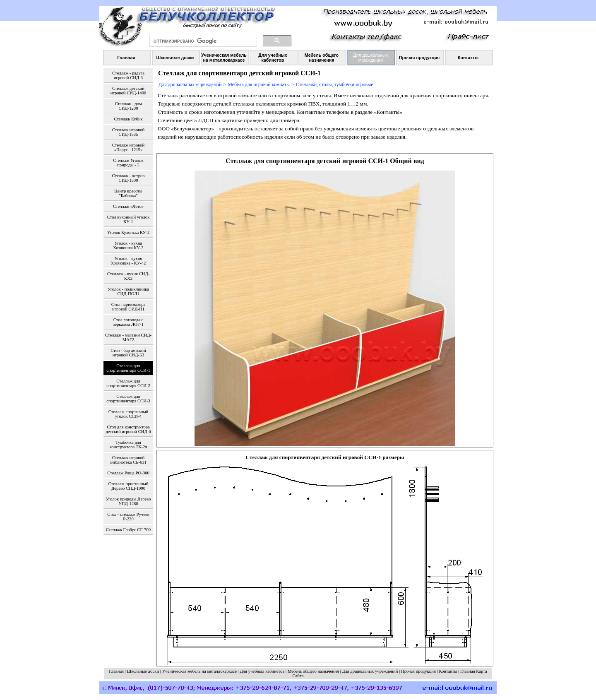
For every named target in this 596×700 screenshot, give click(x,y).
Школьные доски (143, 671)
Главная (116, 671)
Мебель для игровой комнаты (259, 84)
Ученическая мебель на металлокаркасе (199, 671)
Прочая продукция (418, 671)
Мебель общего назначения (313, 671)
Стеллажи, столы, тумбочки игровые (335, 84)
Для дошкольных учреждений (190, 84)
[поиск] (202, 41)
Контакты (448, 671)
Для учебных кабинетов (262, 671)
